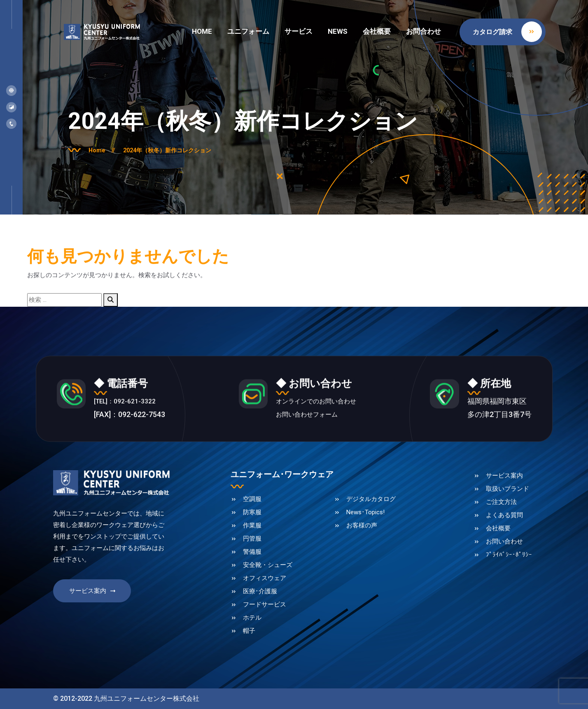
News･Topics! (365, 550)
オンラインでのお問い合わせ (322, 439)
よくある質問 (504, 553)
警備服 (252, 589)
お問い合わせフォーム (311, 452)
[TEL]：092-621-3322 (142, 439)
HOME (202, 31)
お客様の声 (362, 563)
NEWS (338, 31)
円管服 (252, 576)
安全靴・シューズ (268, 602)
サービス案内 (93, 634)
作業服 (252, 563)
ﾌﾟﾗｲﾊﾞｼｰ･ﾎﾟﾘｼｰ (509, 592)
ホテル (252, 655)
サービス (299, 31)
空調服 (252, 536)
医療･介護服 (260, 629)
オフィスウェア (265, 616)
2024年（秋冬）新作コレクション (189, 150)
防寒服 (252, 550)
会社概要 (377, 31)
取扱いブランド (507, 526)
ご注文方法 (501, 539)
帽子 (249, 668)
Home (108, 150)
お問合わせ (423, 31)
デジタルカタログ (371, 536)
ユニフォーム (248, 31)
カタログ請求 (507, 32)
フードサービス (265, 642)
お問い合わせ (504, 579)
